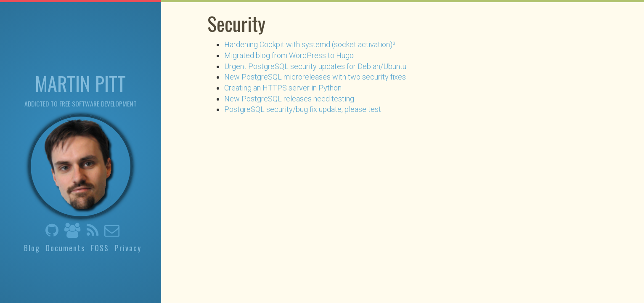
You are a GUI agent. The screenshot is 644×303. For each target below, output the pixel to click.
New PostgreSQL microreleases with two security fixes (315, 77)
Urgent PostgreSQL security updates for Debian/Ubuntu (315, 66)
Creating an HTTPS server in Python (283, 88)
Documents (65, 248)
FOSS (100, 248)
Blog (32, 248)
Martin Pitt (80, 82)
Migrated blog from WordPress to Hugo (289, 55)
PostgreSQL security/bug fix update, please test (303, 109)
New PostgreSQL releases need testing (289, 99)
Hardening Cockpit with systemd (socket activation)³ (310, 44)
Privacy (128, 248)
